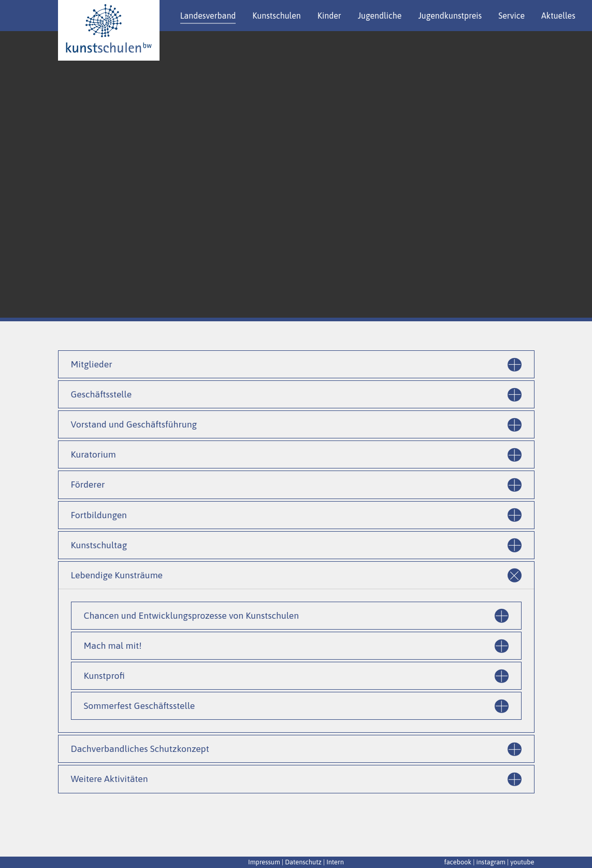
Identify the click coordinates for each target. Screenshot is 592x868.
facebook (458, 862)
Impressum (264, 862)
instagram (491, 862)
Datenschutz (303, 862)
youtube (522, 862)
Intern (335, 862)
